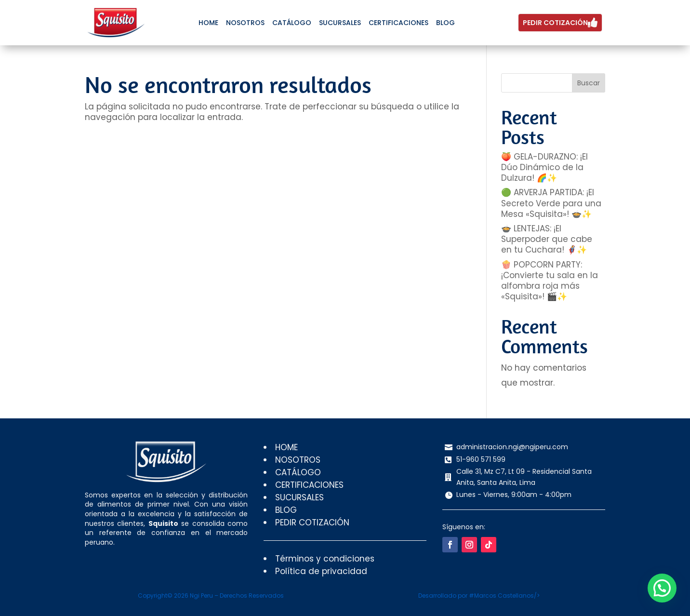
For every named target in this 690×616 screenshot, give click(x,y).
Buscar (589, 83)
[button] (664, 594)
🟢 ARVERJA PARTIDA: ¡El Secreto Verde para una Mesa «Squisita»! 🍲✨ (551, 203)
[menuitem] (208, 23)
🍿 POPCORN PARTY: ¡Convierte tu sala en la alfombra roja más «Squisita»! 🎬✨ (550, 281)
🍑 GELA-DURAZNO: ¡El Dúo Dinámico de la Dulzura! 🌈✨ (544, 167)
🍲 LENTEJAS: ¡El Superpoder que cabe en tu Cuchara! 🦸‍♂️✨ (547, 239)
